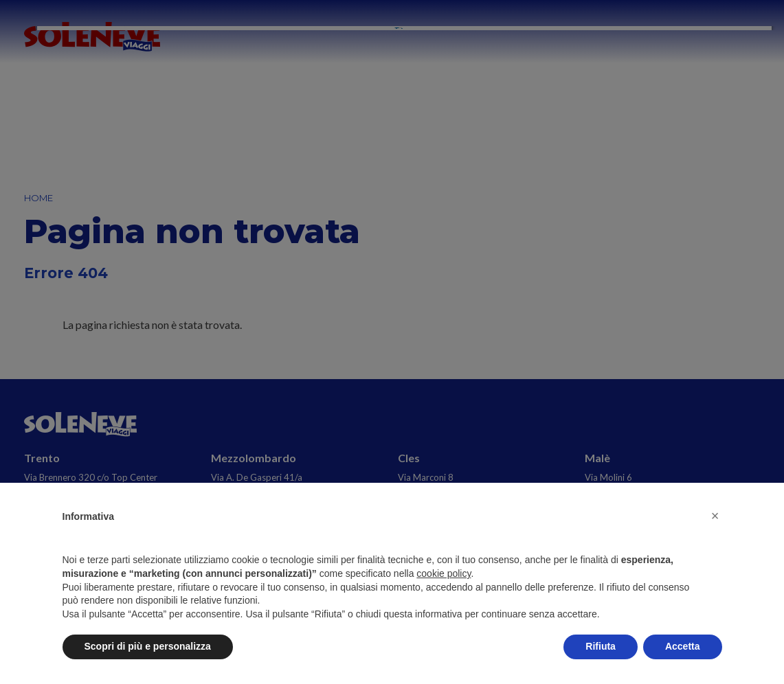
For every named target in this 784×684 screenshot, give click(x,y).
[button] (715, 516)
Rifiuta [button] (601, 646)
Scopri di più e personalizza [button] (148, 646)
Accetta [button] (683, 646)
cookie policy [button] (444, 573)
